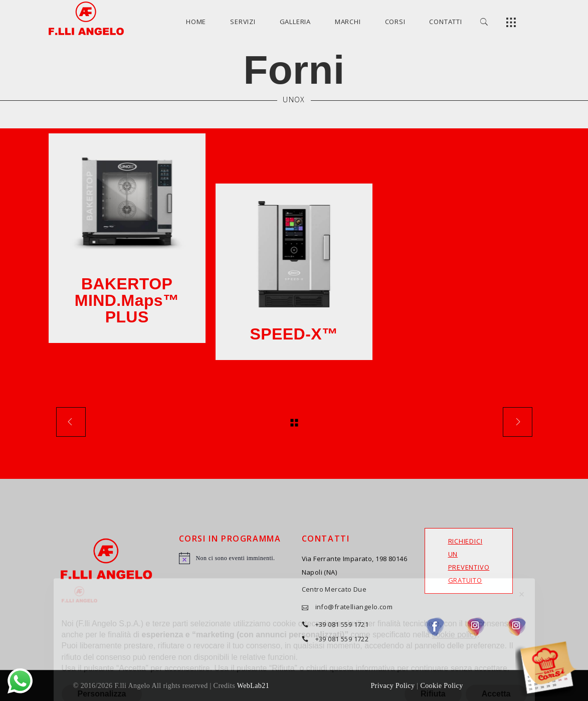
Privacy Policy (393, 686)
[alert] (233, 558)
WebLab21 (253, 686)
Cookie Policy (441, 686)
